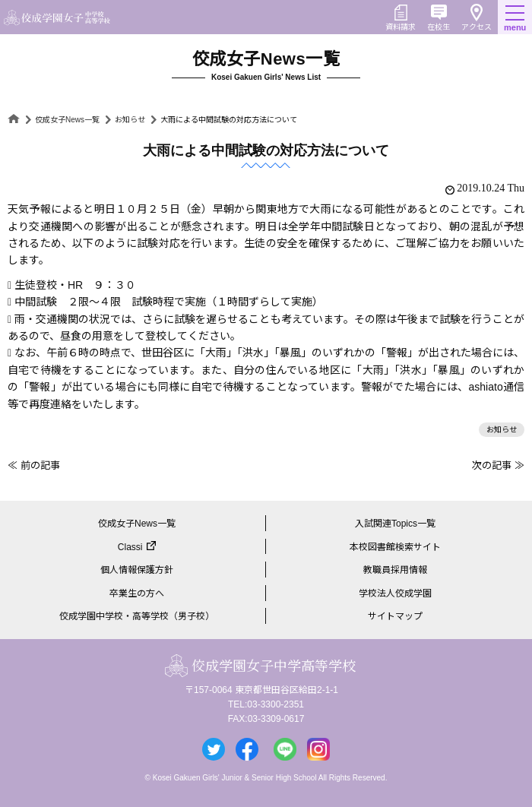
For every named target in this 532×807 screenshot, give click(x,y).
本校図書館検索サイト (395, 547)
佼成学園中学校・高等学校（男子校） (137, 616)
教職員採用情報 (395, 570)
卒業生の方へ (137, 593)
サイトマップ (395, 616)
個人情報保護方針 (137, 570)
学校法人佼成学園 (395, 593)
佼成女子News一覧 (67, 120)
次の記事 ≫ (498, 465)
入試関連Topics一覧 (395, 524)
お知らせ (130, 120)
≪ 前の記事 (34, 465)
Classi (130, 547)
